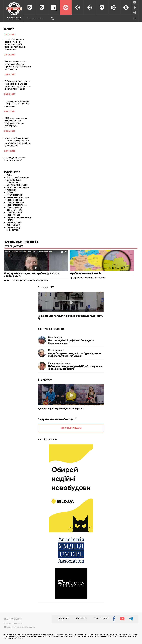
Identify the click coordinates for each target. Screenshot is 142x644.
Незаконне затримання (18, 197)
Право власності (14, 212)
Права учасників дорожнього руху (15, 209)
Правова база (13, 215)
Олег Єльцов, (55, 337)
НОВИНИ (9, 29)
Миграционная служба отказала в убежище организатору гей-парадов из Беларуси (18, 65)
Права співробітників (17, 205)
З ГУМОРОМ (45, 380)
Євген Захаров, (56, 350)
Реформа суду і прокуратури (14, 229)
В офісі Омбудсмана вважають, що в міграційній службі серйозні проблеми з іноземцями (15, 44)
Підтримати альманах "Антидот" (57, 419)
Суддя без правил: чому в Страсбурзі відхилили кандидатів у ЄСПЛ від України (75, 355)
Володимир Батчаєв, (59, 363)
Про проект (63, 619)
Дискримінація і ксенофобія (14, 181)
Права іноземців (14, 200)
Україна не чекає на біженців (85, 273)
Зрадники (11, 190)
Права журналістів (15, 202)
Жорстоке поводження (18, 187)
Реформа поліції (14, 222)
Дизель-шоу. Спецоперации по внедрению (61, 409)
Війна (9, 175)
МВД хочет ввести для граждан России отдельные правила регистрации (16, 122)
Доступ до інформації (17, 185)
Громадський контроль (18, 177)
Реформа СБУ (13, 225)
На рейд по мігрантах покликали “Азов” (15, 159)
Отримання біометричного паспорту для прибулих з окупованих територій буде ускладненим (18, 142)
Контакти (81, 619)
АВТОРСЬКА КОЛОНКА (51, 329)
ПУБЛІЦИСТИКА (14, 247)
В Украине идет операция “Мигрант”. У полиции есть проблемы (17, 104)
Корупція (11, 192)
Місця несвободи (15, 195)
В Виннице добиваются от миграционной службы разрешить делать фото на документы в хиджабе (18, 85)
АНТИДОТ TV (46, 287)
